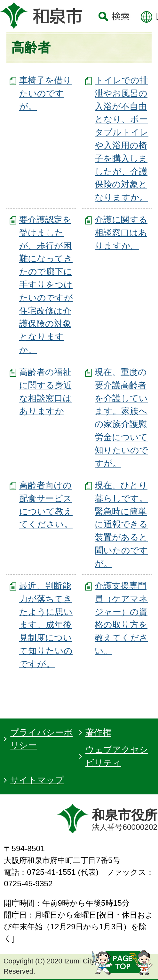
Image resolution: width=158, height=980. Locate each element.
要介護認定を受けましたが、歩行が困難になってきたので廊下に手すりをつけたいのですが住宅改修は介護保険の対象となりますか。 (46, 285)
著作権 (98, 732)
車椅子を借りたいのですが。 (45, 93)
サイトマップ (37, 780)
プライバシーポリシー (41, 739)
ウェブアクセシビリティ (117, 756)
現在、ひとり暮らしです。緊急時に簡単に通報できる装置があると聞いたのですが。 (121, 524)
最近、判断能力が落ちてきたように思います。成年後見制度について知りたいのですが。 (46, 625)
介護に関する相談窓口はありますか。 (121, 233)
